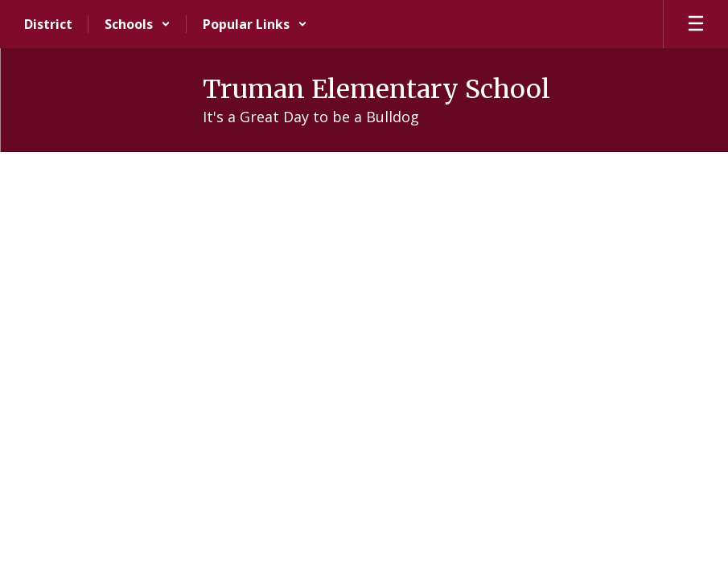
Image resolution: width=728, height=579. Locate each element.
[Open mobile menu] (696, 24)
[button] (138, 24)
